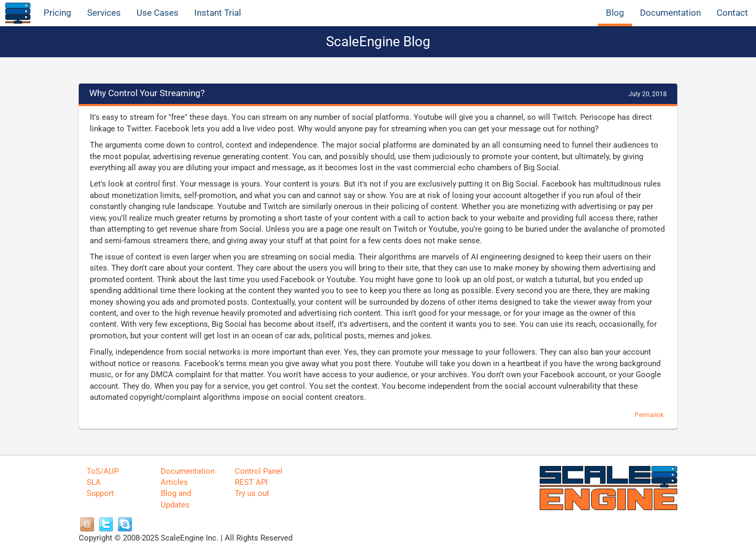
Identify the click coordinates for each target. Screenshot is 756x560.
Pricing (57, 13)
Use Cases (157, 13)
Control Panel (259, 471)
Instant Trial (218, 13)
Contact (732, 13)
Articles (174, 482)
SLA (94, 482)
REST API (251, 482)
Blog (615, 13)
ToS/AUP (103, 471)
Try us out (252, 493)
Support (100, 493)
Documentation (670, 13)
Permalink (649, 415)
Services (104, 13)
